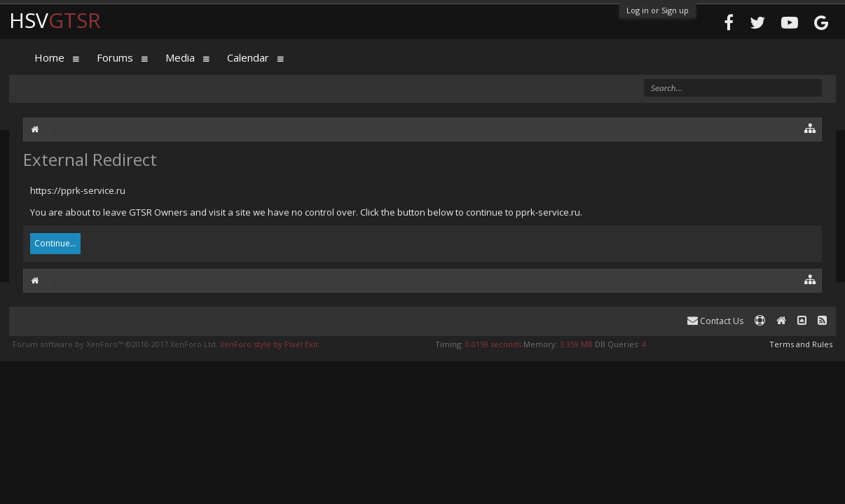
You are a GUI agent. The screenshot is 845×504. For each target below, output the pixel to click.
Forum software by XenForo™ (115, 344)
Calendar (248, 57)
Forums (115, 57)
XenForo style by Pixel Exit (269, 344)
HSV (55, 20)
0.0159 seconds (493, 344)
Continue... (55, 243)
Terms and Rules (801, 344)
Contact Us (715, 321)
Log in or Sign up (658, 10)
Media (180, 57)
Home (49, 57)
